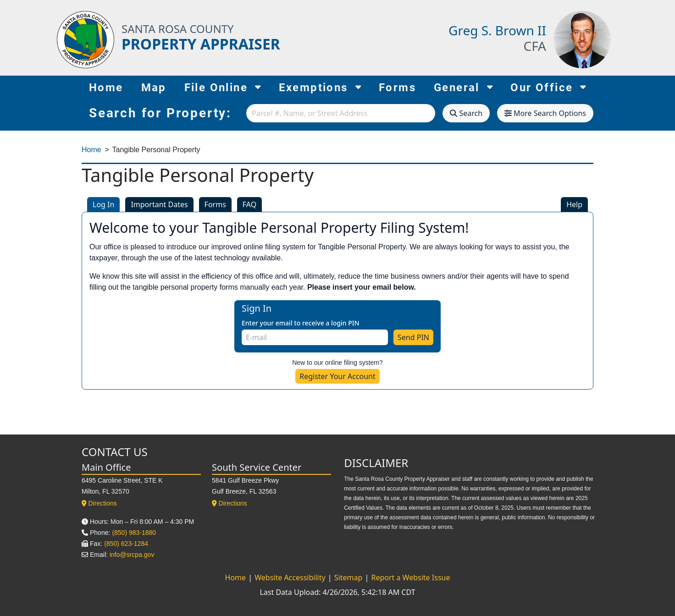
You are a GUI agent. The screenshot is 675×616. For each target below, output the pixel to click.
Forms (397, 88)
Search (466, 113)
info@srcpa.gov (132, 555)
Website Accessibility (291, 577)
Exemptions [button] (320, 87)
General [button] (463, 87)
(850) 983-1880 (134, 533)
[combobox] (341, 113)
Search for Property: (160, 113)
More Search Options (545, 113)
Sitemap (349, 577)
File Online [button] (223, 87)
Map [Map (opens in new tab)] (154, 88)
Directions (99, 503)
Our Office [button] (548, 87)
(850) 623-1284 (126, 544)
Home (106, 88)
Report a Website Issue (410, 577)
